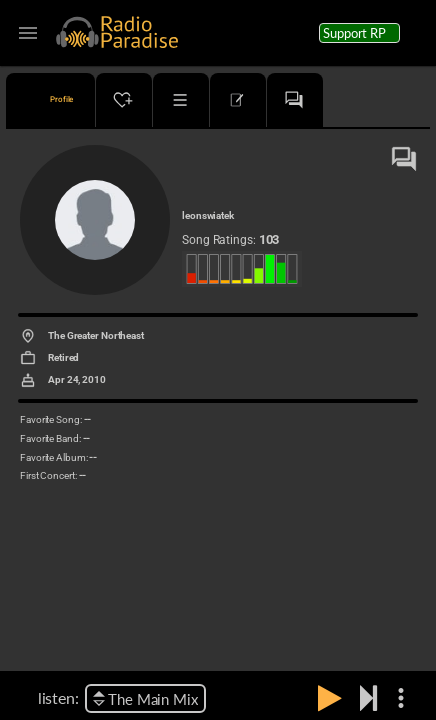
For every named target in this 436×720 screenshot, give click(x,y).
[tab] (50, 100)
